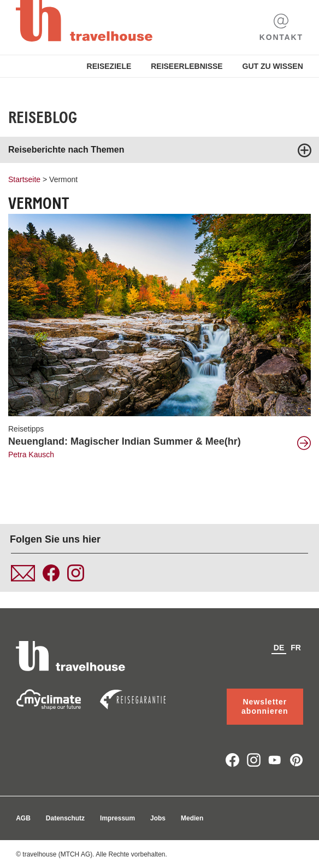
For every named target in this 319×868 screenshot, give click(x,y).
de (279, 648)
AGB (23, 818)
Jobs (158, 818)
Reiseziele (109, 66)
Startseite (24, 179)
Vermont (63, 179)
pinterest (296, 760)
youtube (275, 760)
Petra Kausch (31, 455)
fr (296, 648)
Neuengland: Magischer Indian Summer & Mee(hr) (125, 441)
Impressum (117, 818)
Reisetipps (26, 429)
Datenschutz (65, 818)
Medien (192, 818)
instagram (254, 760)
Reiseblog (43, 118)
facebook (232, 760)
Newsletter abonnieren (265, 706)
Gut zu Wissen (273, 66)
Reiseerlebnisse (187, 66)
